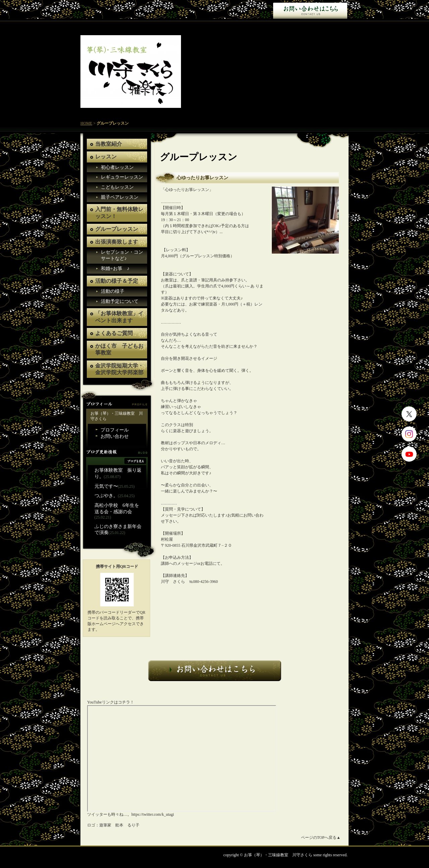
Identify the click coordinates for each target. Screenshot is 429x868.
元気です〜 (106, 486)
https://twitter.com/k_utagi (153, 814)
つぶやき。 (106, 495)
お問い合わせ (310, 10)
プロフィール (115, 430)
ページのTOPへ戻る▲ (321, 838)
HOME (86, 123)
